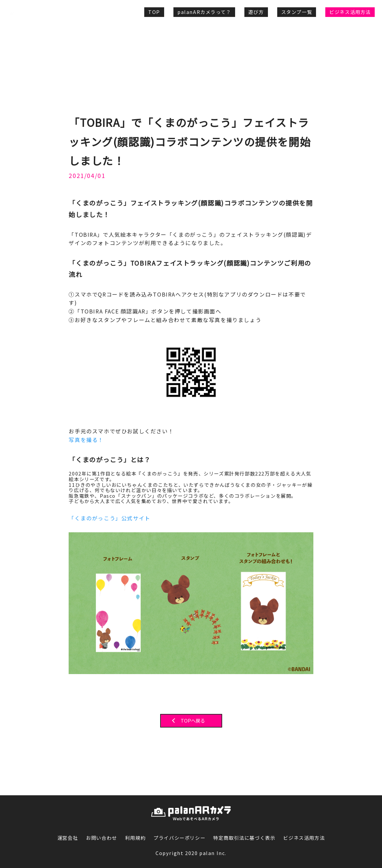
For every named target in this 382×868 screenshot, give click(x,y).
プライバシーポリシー (179, 838)
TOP (154, 12)
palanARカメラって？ (204, 12)
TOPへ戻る (193, 721)
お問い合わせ (101, 838)
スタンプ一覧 (297, 12)
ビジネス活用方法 (350, 12)
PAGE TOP (349, 785)
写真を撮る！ (86, 440)
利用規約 (135, 838)
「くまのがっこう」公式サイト (109, 518)
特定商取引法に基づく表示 (244, 838)
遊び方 (256, 12)
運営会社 (68, 838)
